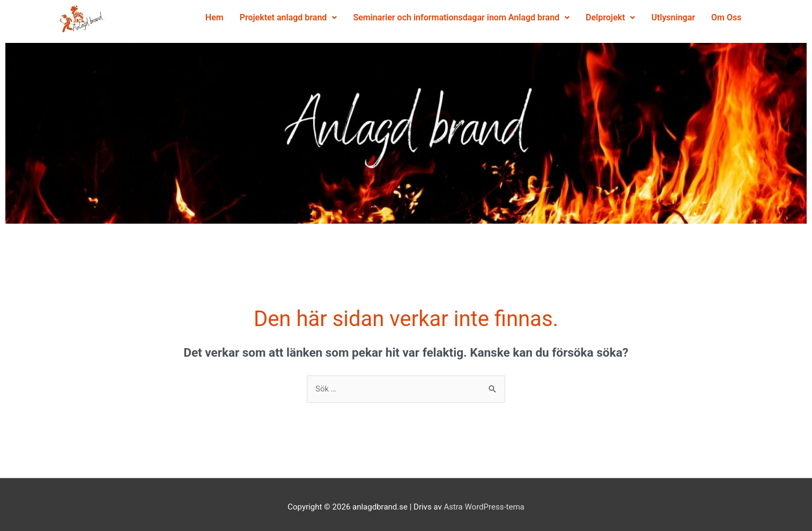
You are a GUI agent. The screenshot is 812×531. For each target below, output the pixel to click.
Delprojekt (637, 17)
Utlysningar (594, 42)
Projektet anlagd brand (315, 17)
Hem (241, 17)
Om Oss (646, 42)
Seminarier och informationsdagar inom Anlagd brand (488, 17)
